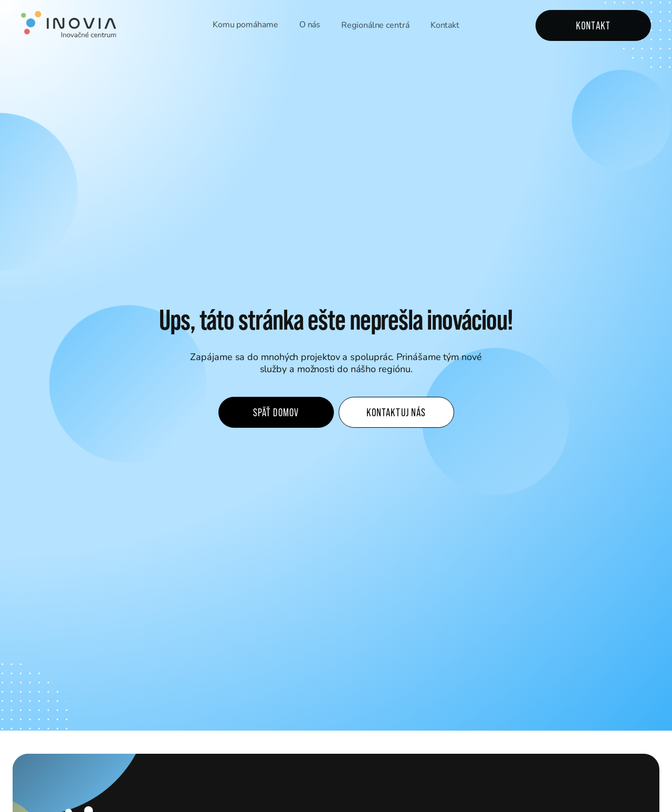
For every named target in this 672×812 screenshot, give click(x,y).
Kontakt (445, 27)
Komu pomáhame (245, 25)
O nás (310, 25)
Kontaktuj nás (396, 412)
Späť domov (276, 412)
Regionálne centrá (375, 26)
